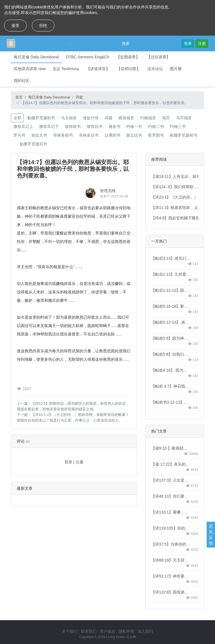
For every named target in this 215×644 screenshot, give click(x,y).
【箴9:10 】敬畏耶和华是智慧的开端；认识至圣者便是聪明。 (171, 448)
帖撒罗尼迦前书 (41, 118)
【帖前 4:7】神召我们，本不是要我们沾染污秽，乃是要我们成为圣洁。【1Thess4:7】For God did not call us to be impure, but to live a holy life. (171, 386)
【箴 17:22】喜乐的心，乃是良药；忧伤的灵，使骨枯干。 (171, 464)
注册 (202, 43)
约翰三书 (178, 127)
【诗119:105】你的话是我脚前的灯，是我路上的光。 (171, 528)
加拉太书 (39, 135)
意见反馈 (211, 535)
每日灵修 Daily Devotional (36, 57)
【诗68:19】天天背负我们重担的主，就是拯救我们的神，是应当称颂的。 (171, 560)
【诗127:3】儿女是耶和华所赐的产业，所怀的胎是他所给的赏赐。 (171, 480)
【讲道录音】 (98, 69)
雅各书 (114, 127)
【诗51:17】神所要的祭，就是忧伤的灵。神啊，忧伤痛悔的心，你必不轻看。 (171, 576)
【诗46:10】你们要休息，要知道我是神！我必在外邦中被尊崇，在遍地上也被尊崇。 (171, 496)
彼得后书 (95, 127)
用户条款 (107, 631)
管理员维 (108, 191)
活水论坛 (155, 69)
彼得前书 (73, 127)
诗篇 (79, 97)
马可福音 (184, 118)
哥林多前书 (63, 135)
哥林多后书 (89, 135)
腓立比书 (134, 135)
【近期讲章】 (128, 57)
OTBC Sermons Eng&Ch (87, 57)
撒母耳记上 (23, 127)
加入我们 (145, 631)
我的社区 (22, 81)
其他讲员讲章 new (30, 69)
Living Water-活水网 (121, 637)
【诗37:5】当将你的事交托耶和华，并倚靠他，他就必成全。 (171, 544)
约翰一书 (134, 127)
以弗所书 (113, 135)
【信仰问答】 (128, 69)
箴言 (166, 118)
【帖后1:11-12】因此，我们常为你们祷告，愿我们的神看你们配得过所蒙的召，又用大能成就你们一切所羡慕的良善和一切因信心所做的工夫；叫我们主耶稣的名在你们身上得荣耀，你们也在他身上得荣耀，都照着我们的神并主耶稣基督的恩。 (171, 290)
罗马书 (19, 135)
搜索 (126, 43)
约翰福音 (148, 118)
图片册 (176, 69)
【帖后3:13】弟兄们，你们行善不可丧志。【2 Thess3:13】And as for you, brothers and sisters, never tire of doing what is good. (171, 258)
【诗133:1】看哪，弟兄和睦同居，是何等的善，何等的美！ (171, 512)
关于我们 (70, 631)
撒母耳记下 (49, 127)
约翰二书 (156, 127)
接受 (15, 26)
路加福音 (126, 118)
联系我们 (89, 631)
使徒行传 (91, 118)
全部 (17, 118)
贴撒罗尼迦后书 (33, 144)
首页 (19, 97)
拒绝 (43, 26)
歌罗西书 (156, 135)
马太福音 (69, 118)
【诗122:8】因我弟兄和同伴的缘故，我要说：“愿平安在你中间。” (171, 592)
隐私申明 (126, 631)
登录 (188, 43)
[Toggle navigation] (71, 43)
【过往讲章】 (158, 57)
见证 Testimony (66, 69)
